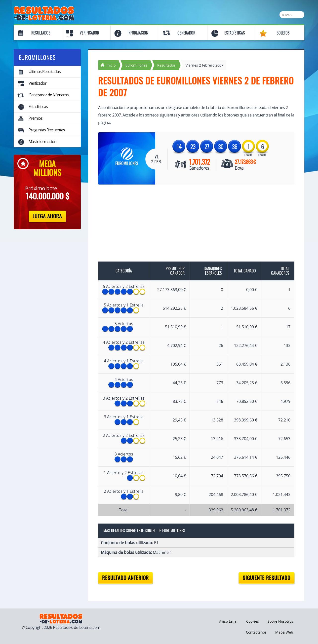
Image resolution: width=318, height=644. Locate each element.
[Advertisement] (191, 227)
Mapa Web (284, 632)
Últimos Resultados (45, 72)
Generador (186, 33)
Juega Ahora (47, 216)
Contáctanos (256, 632)
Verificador (89, 33)
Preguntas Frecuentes (47, 130)
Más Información (42, 142)
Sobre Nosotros (280, 621)
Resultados (41, 33)
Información (138, 33)
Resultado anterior (125, 578)
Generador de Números (49, 95)
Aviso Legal (228, 621)
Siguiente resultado (267, 578)
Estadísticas (235, 33)
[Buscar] (292, 15)
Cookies (253, 621)
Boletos (283, 33)
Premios (36, 118)
